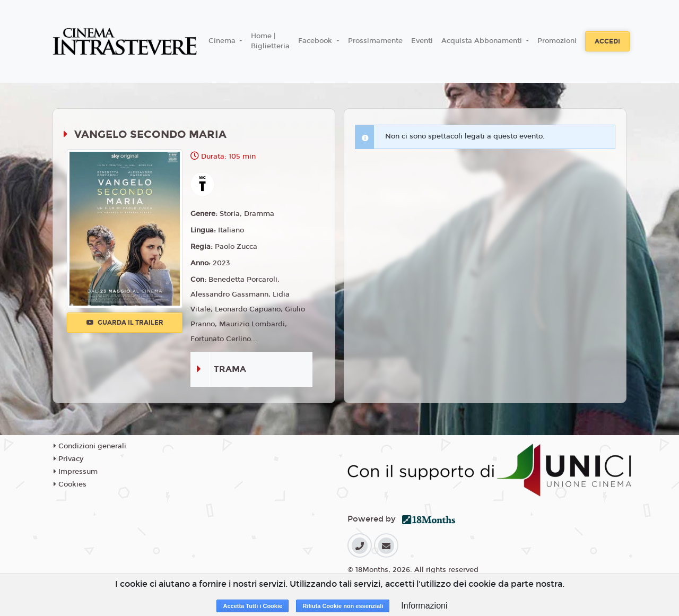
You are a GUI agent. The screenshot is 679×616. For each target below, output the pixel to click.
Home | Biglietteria (270, 41)
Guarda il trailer (125, 323)
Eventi (422, 41)
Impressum (76, 472)
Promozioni (557, 41)
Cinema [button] (223, 41)
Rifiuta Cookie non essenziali (343, 606)
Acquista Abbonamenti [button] (483, 41)
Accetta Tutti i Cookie (253, 606)
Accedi (607, 41)
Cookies (70, 484)
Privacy (68, 459)
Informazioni (424, 606)
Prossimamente (375, 41)
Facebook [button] (316, 41)
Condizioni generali (90, 446)
